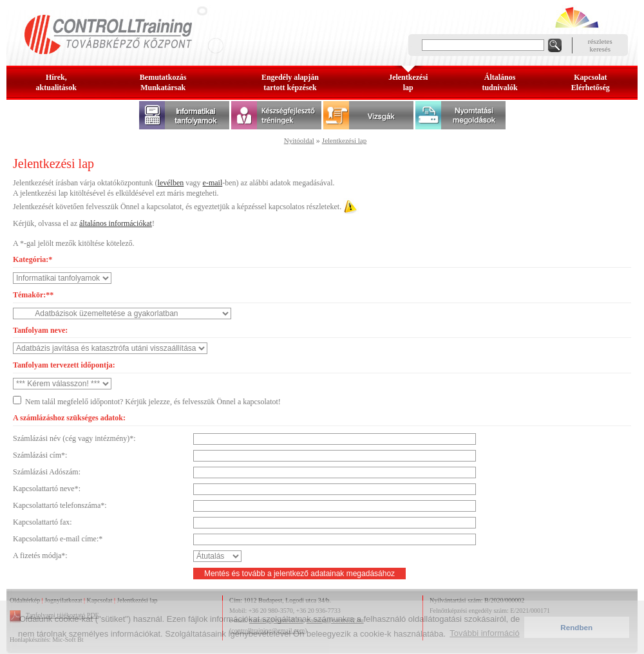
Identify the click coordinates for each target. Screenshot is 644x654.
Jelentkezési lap (344, 140)
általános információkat (116, 223)
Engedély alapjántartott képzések (290, 82)
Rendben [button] (576, 627)
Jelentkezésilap (408, 82)
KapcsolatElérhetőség (591, 82)
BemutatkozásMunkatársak (163, 82)
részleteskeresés (600, 45)
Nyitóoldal (299, 140)
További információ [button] (484, 633)
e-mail (213, 183)
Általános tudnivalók (499, 82)
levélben (171, 183)
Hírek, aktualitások (56, 82)
